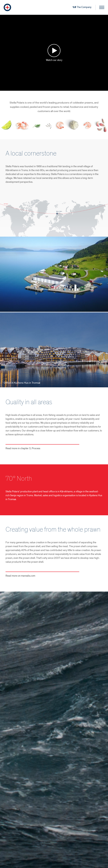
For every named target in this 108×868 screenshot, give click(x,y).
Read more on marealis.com (20, 576)
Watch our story (54, 60)
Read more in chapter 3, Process (23, 448)
